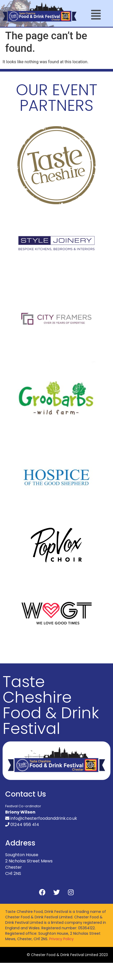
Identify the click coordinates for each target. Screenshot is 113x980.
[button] (96, 15)
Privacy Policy (61, 939)
